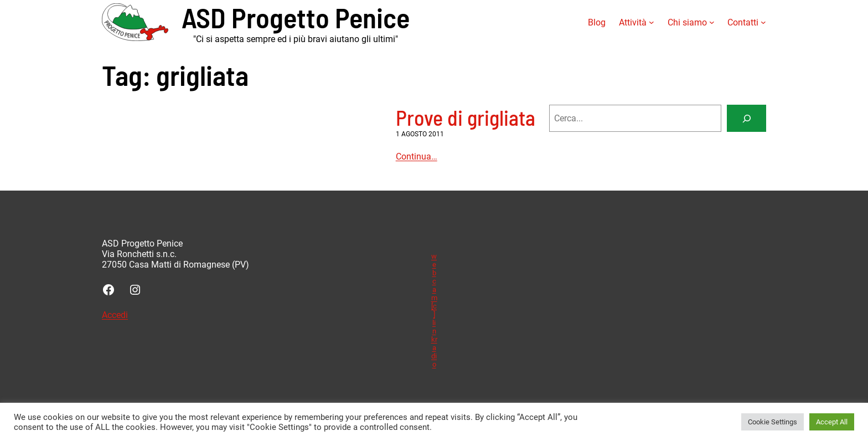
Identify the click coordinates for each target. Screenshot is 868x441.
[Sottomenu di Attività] (652, 22)
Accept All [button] (832, 422)
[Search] (746, 118)
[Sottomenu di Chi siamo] (712, 22)
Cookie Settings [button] (773, 422)
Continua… (417, 157)
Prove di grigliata (466, 117)
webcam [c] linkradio (434, 310)
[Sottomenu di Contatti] (763, 22)
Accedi (115, 315)
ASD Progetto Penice (296, 17)
